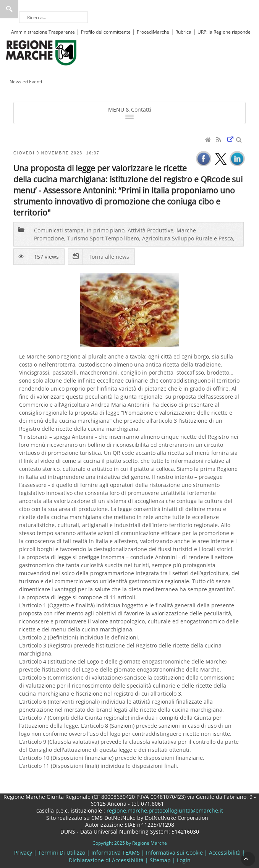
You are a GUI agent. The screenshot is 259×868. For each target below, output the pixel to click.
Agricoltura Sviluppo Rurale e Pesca (188, 238)
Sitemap (160, 860)
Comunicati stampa (59, 230)
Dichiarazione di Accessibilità (106, 860)
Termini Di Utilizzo (62, 853)
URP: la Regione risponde (224, 32)
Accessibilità (225, 853)
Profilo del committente (106, 32)
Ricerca (9, 9)
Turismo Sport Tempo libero (103, 238)
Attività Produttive (151, 230)
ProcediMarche (153, 32)
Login (184, 860)
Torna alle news (109, 257)
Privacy (23, 853)
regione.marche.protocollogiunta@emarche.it (164, 810)
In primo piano (106, 230)
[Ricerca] (53, 17)
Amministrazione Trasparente (43, 32)
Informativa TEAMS (116, 853)
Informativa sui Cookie (174, 853)
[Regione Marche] (41, 52)
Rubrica (183, 32)
